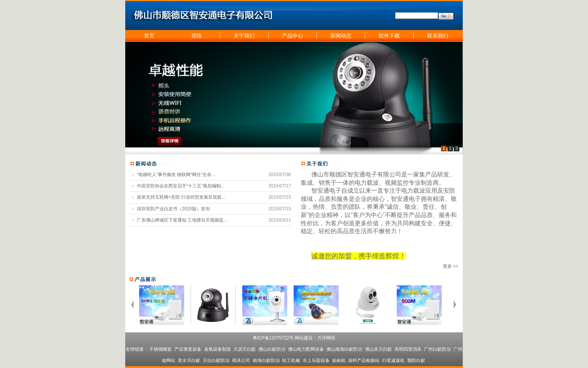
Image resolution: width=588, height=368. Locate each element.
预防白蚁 (416, 360)
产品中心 (292, 36)
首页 (149, 36)
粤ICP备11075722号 (273, 338)
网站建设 (304, 338)
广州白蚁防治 (437, 349)
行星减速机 (393, 360)
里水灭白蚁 (189, 360)
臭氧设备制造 (217, 349)
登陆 (196, 36)
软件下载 (389, 36)
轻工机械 (291, 360)
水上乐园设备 (316, 360)
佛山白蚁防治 (272, 349)
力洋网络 (326, 338)
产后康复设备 (188, 349)
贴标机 (339, 360)
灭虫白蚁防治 (216, 360)
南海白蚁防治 (266, 360)
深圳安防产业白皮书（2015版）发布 (173, 209)
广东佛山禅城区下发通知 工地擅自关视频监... (182, 220)
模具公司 (241, 360)
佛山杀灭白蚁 (378, 349)
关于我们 (244, 36)
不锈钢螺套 (160, 349)
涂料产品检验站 (364, 360)
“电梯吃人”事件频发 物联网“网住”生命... (176, 175)
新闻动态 (341, 36)
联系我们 (438, 36)
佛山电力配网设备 (306, 349)
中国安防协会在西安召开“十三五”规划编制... (181, 186)
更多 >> (451, 266)
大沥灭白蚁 (244, 349)
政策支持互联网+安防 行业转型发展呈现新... (181, 197)
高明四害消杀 (408, 349)
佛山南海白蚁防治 (344, 349)
